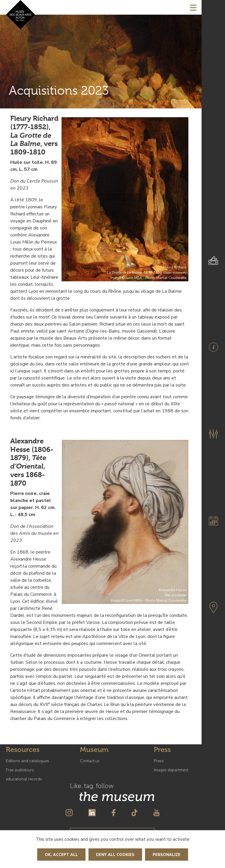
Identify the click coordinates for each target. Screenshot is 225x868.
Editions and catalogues (28, 761)
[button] (213, 434)
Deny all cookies (115, 855)
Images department (171, 770)
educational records (24, 779)
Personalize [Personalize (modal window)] (167, 855)
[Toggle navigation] (193, 7)
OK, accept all (61, 855)
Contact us (90, 761)
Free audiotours (20, 770)
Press (159, 761)
